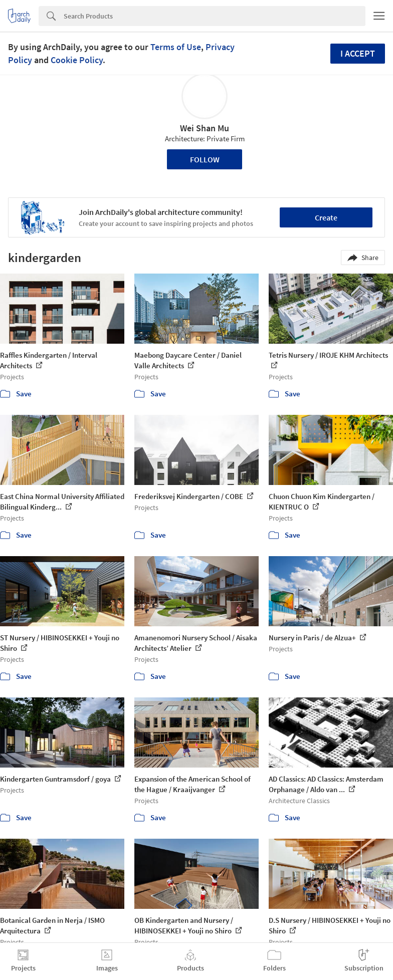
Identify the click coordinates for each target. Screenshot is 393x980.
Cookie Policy (77, 60)
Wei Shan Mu (205, 128)
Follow (205, 159)
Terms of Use (176, 47)
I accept (358, 53)
